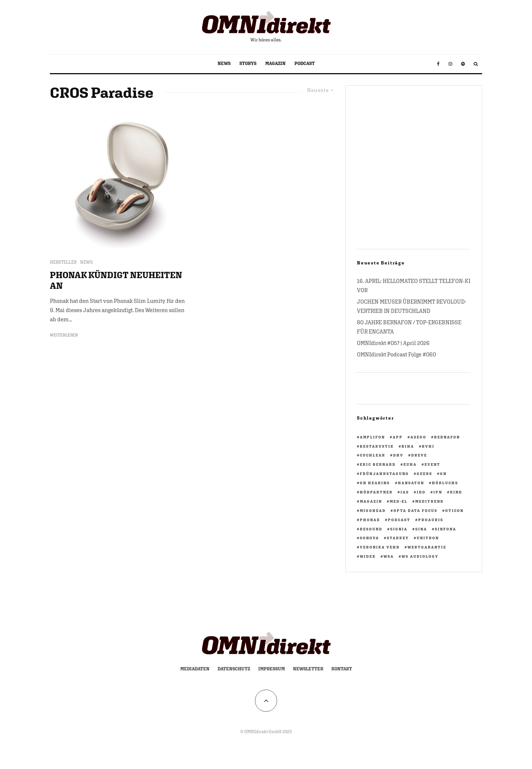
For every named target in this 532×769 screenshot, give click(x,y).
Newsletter (308, 669)
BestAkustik (377, 446)
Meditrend (429, 501)
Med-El (399, 501)
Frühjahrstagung (384, 474)
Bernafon (447, 437)
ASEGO (418, 437)
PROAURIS (431, 520)
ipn (438, 492)
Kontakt (342, 669)
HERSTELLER (63, 262)
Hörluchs (445, 483)
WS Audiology (420, 556)
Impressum (272, 669)
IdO (421, 492)
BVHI (428, 446)
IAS (405, 492)
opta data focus (415, 510)
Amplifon (372, 437)
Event (432, 464)
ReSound (371, 529)
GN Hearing (375, 483)
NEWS (224, 64)
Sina (421, 529)
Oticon (454, 510)
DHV (398, 455)
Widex (368, 556)
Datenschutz (234, 669)
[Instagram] (450, 64)
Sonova (369, 538)
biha (408, 446)
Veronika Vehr (380, 547)
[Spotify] (463, 64)
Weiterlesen (64, 335)
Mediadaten (195, 669)
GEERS (424, 474)
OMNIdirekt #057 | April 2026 (393, 343)
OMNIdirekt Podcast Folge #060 (396, 354)
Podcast (399, 520)
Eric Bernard (378, 464)
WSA (389, 556)
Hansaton (411, 483)
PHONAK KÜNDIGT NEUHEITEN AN (116, 280)
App (398, 437)
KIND (456, 492)
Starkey (398, 538)
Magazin (371, 501)
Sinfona (446, 529)
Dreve (419, 455)
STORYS (248, 64)
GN (443, 474)
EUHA (410, 464)
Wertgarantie (427, 547)
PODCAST (305, 64)
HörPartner (376, 492)
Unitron (428, 538)
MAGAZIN (275, 64)
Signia (399, 529)
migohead (373, 510)
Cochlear (373, 455)
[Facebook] (438, 64)
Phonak (370, 520)
